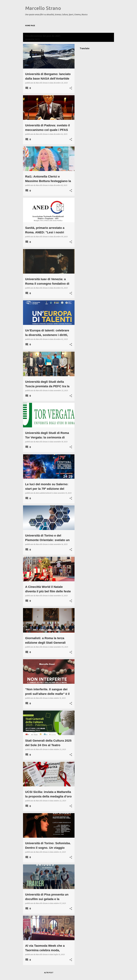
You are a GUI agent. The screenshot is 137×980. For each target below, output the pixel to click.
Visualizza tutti (32, 39)
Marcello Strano (43, 8)
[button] (71, 88)
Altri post (49, 973)
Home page (30, 26)
